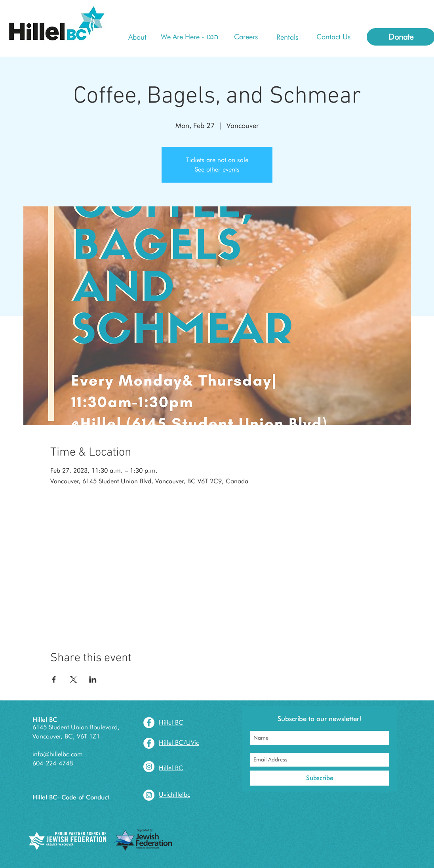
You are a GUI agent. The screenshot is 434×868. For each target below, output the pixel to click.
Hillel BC (45, 720)
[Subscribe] (320, 778)
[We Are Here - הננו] (189, 37)
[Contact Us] (333, 37)
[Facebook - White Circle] (149, 723)
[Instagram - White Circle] (149, 767)
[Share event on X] (73, 679)
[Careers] (246, 37)
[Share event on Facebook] (54, 679)
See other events (217, 169)
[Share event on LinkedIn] (93, 679)
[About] (137, 37)
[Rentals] (287, 37)
